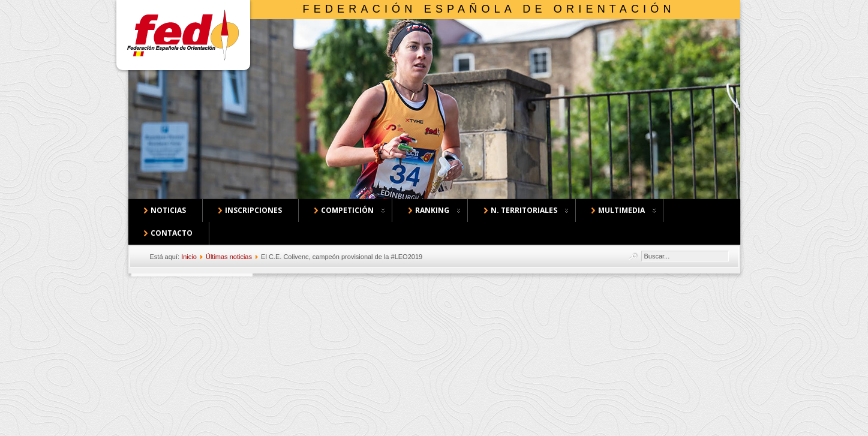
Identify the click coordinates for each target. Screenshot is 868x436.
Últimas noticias (229, 257)
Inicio (189, 257)
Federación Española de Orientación (489, 9)
